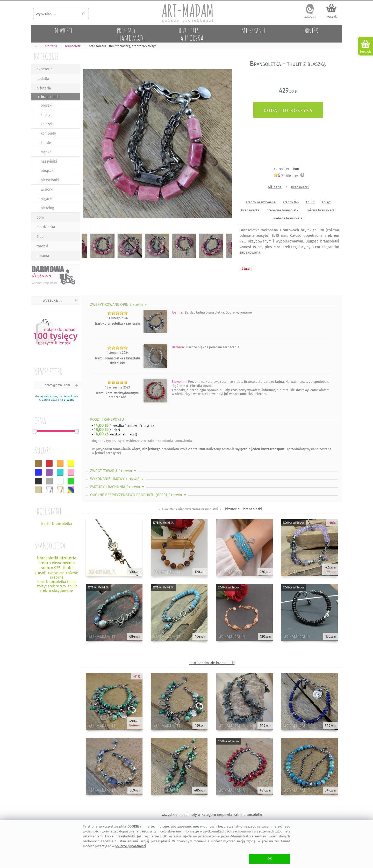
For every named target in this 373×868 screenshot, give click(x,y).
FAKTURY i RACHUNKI (118, 487)
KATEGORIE (46, 56)
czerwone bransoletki (283, 210)
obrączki (48, 171)
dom (40, 217)
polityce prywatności (130, 846)
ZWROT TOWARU (114, 471)
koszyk (332, 16)
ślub (40, 237)
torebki (42, 246)
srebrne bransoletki (288, 218)
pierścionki (50, 180)
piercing (47, 208)
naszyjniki (49, 161)
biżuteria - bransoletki (243, 509)
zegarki (46, 199)
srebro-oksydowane (261, 202)
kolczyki (47, 124)
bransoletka (250, 210)
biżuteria (44, 88)
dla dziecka (46, 227)
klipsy (45, 115)
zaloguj (310, 16)
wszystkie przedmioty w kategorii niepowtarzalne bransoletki (212, 815)
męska (46, 152)
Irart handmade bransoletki (212, 663)
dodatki (43, 79)
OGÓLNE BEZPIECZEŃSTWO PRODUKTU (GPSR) (139, 495)
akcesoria (45, 69)
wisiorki (47, 189)
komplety (48, 133)
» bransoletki (49, 97)
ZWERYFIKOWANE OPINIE (119, 305)
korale (46, 143)
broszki (46, 105)
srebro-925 (291, 202)
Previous (90, 145)
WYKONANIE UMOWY (117, 479)
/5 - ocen (286, 176)
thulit (310, 202)
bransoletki (300, 187)
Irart (296, 169)
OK (270, 859)
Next (223, 145)
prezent (69, 400)
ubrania (43, 256)
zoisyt (326, 202)
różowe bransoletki (321, 210)
